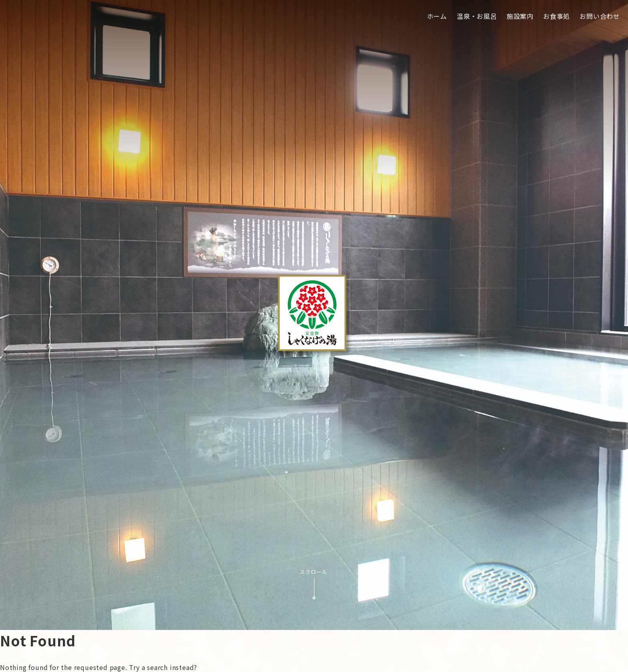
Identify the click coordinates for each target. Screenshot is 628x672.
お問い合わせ (600, 16)
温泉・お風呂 (477, 16)
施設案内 (520, 16)
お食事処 (557, 16)
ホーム (437, 16)
